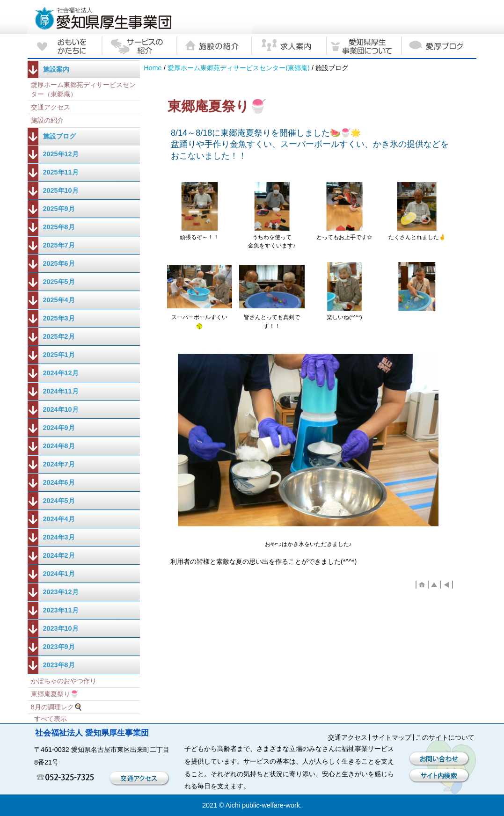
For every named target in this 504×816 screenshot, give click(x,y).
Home (153, 68)
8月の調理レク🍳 (57, 707)
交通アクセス (51, 107)
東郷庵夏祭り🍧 (55, 694)
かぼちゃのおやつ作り (64, 681)
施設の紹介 (47, 120)
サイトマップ (392, 737)
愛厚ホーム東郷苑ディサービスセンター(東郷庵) (239, 68)
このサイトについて (445, 737)
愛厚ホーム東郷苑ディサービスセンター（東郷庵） (83, 89)
